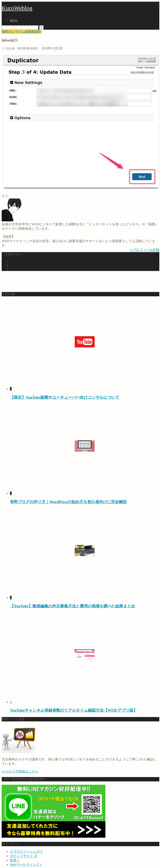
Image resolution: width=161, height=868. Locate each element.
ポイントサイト (24, 856)
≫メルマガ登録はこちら (20, 771)
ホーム (14, 20)
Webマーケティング (26, 865)
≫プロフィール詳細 (144, 250)
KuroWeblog (17, 8)
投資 (15, 860)
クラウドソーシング (26, 851)
